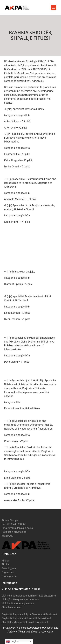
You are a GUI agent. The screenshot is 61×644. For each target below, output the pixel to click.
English (12, 641)
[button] (53, 8)
